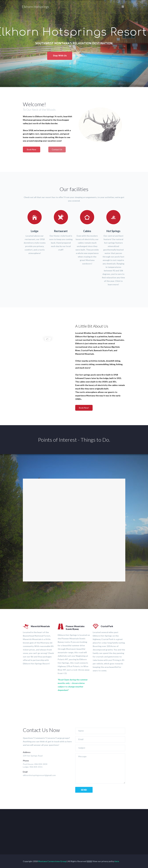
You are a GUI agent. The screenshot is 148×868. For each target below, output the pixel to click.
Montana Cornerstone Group (52, 861)
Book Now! (84, 408)
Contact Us (57, 149)
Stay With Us (60, 56)
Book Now (32, 149)
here (117, 861)
